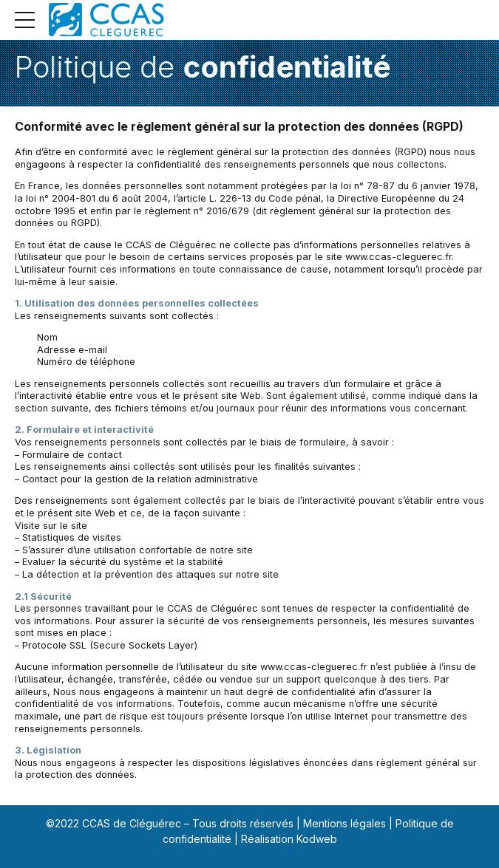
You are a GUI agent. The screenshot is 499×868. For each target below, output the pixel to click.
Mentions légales (344, 823)
